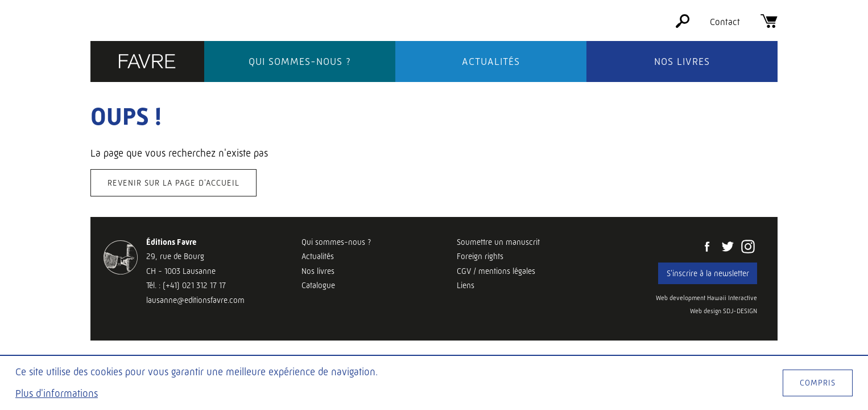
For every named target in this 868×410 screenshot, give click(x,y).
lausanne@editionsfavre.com (195, 300)
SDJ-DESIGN (740, 311)
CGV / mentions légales (496, 271)
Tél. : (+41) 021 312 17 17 (186, 285)
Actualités (491, 61)
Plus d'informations (57, 393)
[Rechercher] (683, 25)
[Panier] (769, 25)
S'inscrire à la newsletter (708, 273)
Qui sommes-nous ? (300, 61)
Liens (466, 285)
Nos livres (682, 61)
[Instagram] (748, 248)
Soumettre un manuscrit (498, 242)
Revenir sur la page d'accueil (173, 183)
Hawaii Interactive (732, 298)
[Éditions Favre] (147, 62)
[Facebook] (707, 248)
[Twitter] (728, 248)
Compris (818, 383)
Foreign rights (480, 256)
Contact (725, 22)
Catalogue (318, 285)
